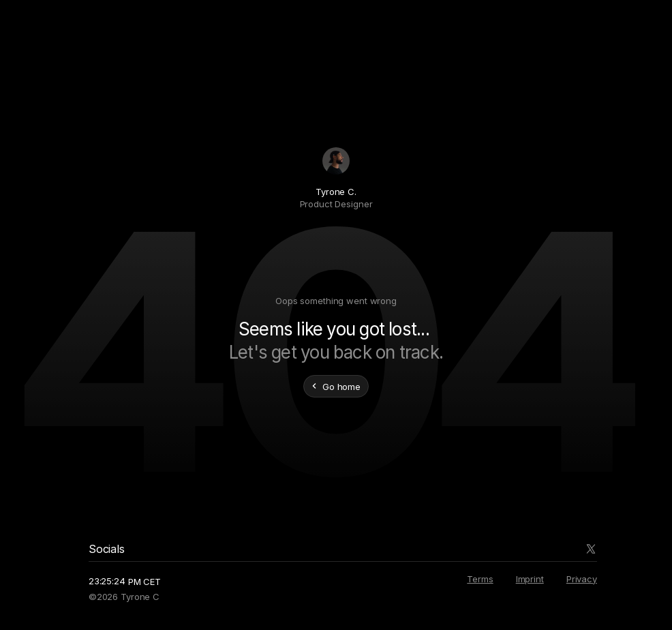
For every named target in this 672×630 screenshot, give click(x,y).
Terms (480, 579)
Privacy (582, 579)
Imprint (530, 579)
